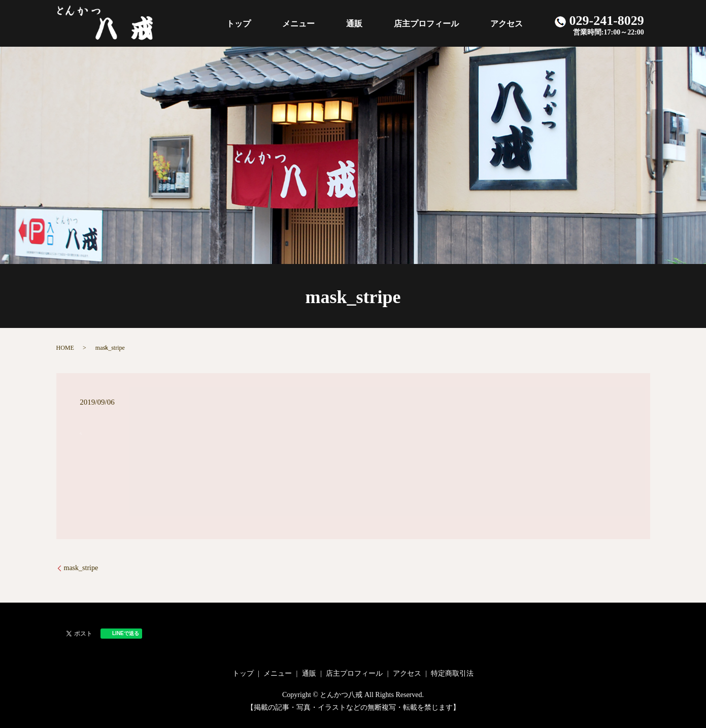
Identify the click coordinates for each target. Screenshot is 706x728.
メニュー (349, 23)
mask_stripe (81, 568)
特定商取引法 (452, 673)
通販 (390, 23)
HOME (65, 348)
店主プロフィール (448, 23)
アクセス (514, 23)
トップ (303, 23)
